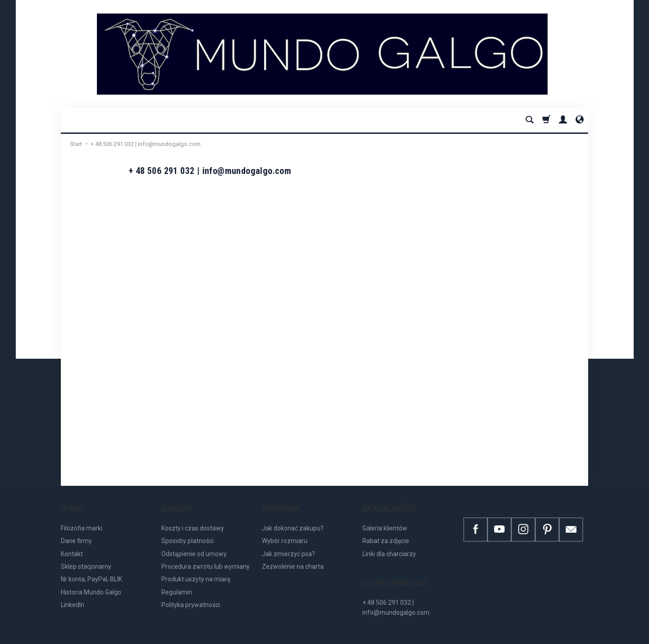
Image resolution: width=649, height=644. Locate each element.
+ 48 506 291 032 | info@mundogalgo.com (396, 589)
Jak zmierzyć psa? (288, 544)
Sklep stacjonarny (86, 557)
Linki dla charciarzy (389, 544)
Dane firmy (76, 532)
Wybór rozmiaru (285, 532)
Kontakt (72, 544)
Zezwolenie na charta (293, 557)
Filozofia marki (82, 519)
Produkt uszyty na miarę (196, 570)
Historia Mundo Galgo (91, 583)
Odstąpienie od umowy (194, 544)
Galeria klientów (385, 519)
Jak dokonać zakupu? (293, 519)
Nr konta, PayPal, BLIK (91, 570)
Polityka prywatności (191, 596)
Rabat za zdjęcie (386, 532)
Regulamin (177, 583)
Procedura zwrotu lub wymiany (206, 557)
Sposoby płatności (187, 532)
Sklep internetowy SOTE (562, 635)
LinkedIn (73, 596)
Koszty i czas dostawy (193, 519)
